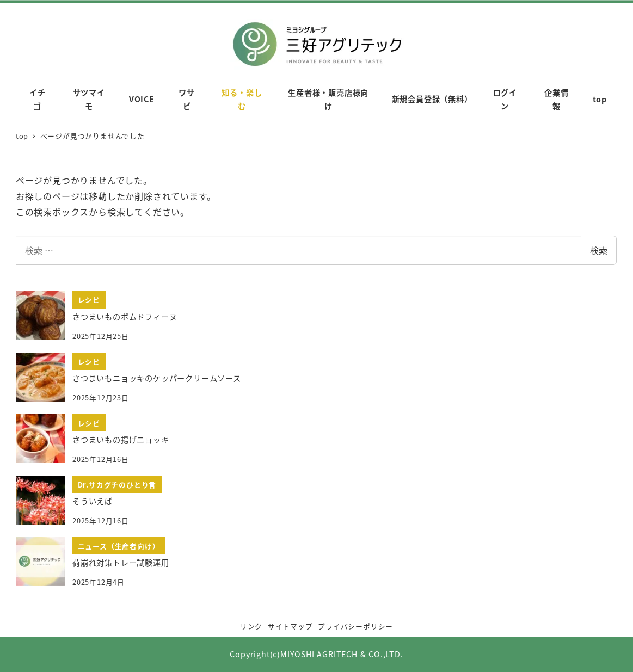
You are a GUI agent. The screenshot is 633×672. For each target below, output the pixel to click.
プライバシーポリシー (355, 626)
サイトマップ (290, 626)
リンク (251, 626)
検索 (599, 250)
